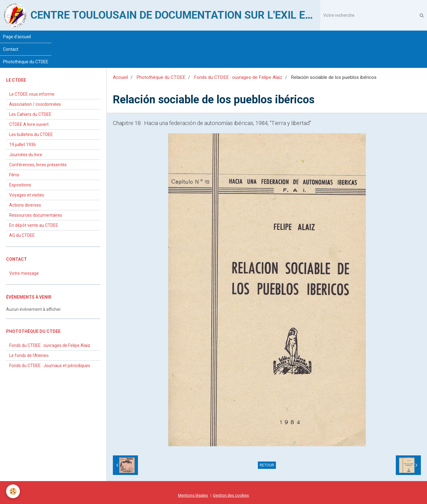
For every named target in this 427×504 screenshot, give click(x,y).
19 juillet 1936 (22, 145)
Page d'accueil (17, 37)
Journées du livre (26, 155)
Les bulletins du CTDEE (31, 134)
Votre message (24, 273)
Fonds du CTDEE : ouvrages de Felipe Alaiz (238, 77)
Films (14, 175)
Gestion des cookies (231, 495)
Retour (267, 465)
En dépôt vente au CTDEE (34, 225)
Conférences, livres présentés (38, 165)
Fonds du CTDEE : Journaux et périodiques (50, 366)
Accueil (120, 77)
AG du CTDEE (22, 235)
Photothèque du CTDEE (26, 62)
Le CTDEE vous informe (32, 94)
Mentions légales (193, 495)
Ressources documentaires (36, 215)
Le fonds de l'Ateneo (29, 355)
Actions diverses (25, 205)
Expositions (20, 185)
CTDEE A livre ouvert (29, 124)
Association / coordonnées (35, 104)
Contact (11, 49)
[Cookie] (13, 491)
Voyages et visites (27, 195)
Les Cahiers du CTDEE (30, 114)
